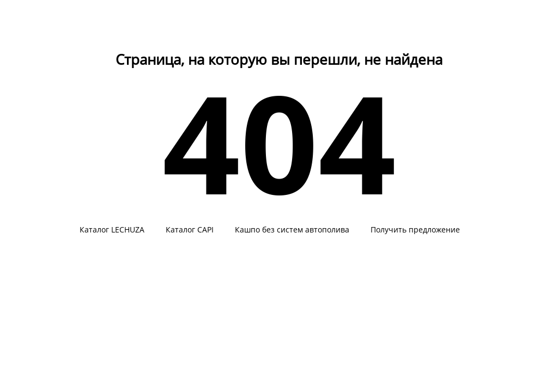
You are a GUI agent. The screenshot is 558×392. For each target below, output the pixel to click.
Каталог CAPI (190, 230)
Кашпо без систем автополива (292, 230)
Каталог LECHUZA (112, 230)
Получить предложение (415, 230)
